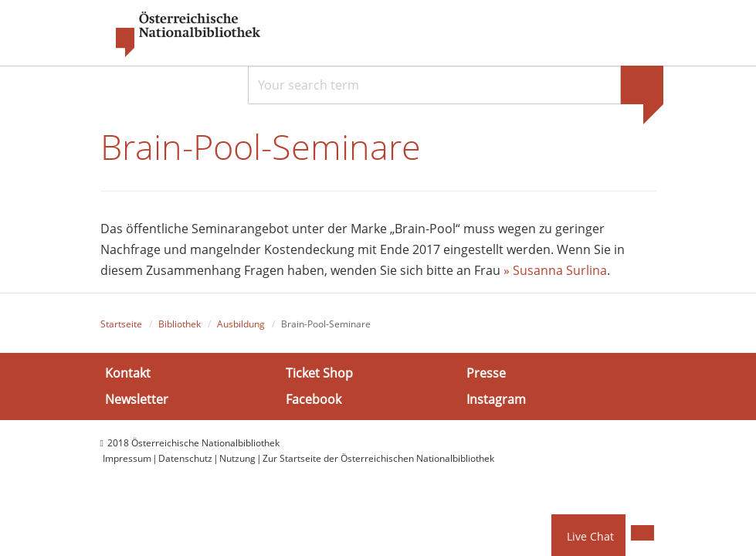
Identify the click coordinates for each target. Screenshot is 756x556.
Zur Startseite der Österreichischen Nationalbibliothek (378, 458)
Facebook (314, 399)
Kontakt (128, 373)
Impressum (127, 458)
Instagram (496, 399)
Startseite (121, 324)
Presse (486, 373)
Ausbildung (241, 324)
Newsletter (137, 399)
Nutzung (237, 458)
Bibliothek (180, 324)
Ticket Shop (319, 373)
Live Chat (590, 536)
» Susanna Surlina (555, 270)
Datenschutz (185, 458)
